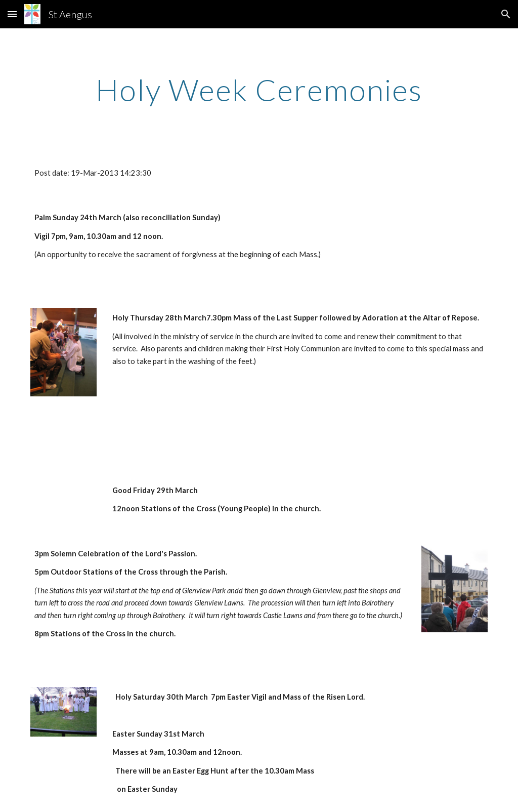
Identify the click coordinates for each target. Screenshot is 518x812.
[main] (259, 90)
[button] (12, 14)
